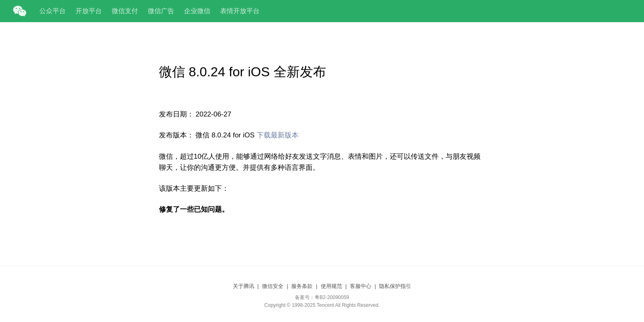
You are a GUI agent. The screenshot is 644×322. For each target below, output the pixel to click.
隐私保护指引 (395, 286)
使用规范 (331, 286)
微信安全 (273, 286)
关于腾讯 (244, 286)
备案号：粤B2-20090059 (322, 297)
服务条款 (302, 286)
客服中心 (361, 286)
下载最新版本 (278, 135)
